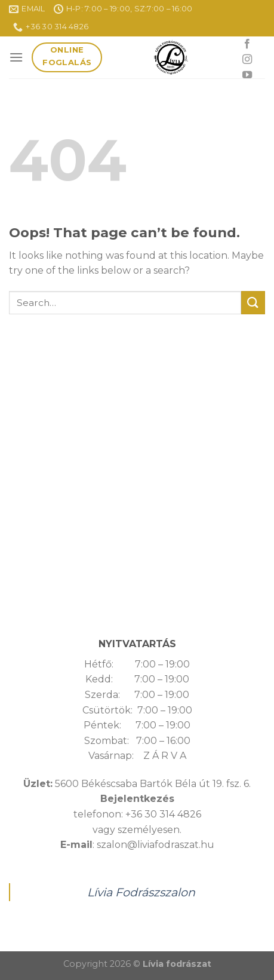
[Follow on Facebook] (247, 44)
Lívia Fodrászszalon (141, 892)
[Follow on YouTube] (247, 75)
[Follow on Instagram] (247, 60)
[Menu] (16, 57)
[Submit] (253, 303)
